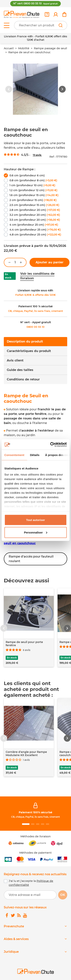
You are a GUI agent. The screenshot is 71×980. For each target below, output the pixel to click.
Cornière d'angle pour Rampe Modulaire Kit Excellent (26, 754)
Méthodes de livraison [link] (36, 836)
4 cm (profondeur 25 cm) (34, 225)
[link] (56, 14)
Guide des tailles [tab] (20, 370)
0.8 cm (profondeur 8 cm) (33, 180)
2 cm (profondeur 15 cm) (33, 200)
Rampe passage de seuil (50, 48)
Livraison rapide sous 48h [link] (35, 290)
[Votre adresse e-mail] (30, 895)
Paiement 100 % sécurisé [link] (35, 306)
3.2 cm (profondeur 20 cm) (35, 215)
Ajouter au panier (50, 262)
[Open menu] (7, 25)
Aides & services (16, 939)
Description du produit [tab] (25, 341)
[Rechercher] (61, 25)
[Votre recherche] (41, 25)
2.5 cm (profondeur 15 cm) (34, 205)
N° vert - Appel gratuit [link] (36, 322)
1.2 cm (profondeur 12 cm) (33, 190)
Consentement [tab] (14, 455)
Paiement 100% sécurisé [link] (35, 812)
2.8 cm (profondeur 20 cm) (35, 210)
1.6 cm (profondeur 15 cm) (34, 195)
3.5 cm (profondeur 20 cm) (35, 220)
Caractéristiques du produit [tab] (29, 351)
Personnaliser (36, 532)
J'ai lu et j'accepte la (31, 883)
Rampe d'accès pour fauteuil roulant (31, 559)
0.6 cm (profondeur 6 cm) (27, 175)
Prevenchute (14, 926)
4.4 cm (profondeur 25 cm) (35, 230)
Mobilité (24, 48)
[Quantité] (15, 262)
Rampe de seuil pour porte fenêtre (24, 644)
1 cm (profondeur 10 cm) (32, 185)
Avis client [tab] (15, 360)
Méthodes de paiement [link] (35, 853)
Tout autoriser (36, 520)
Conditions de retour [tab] (23, 379)
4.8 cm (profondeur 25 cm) (35, 235)
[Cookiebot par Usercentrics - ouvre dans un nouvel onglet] (51, 444)
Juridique (11, 952)
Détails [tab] (35, 455)
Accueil (9, 48)
